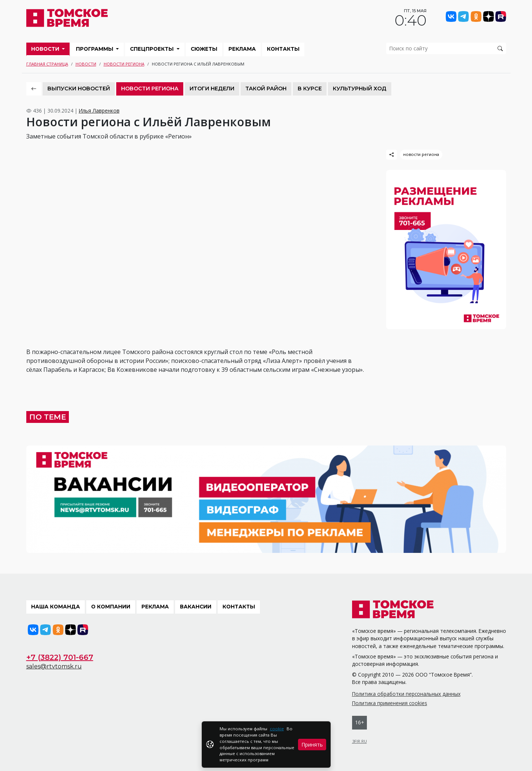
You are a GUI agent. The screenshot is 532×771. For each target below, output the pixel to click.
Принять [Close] (312, 745)
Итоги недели (212, 89)
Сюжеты (204, 49)
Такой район (266, 89)
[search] (446, 48)
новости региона (421, 154)
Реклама (242, 49)
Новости (46, 49)
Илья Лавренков (99, 111)
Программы (95, 49)
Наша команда (56, 607)
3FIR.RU (359, 741)
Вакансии (196, 607)
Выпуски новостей (79, 89)
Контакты (283, 49)
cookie (277, 729)
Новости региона (124, 64)
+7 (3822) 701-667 (60, 657)
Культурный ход (360, 89)
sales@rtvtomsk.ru (54, 666)
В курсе (310, 89)
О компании (111, 607)
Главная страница (47, 64)
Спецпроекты (153, 49)
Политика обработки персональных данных (406, 694)
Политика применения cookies (390, 703)
